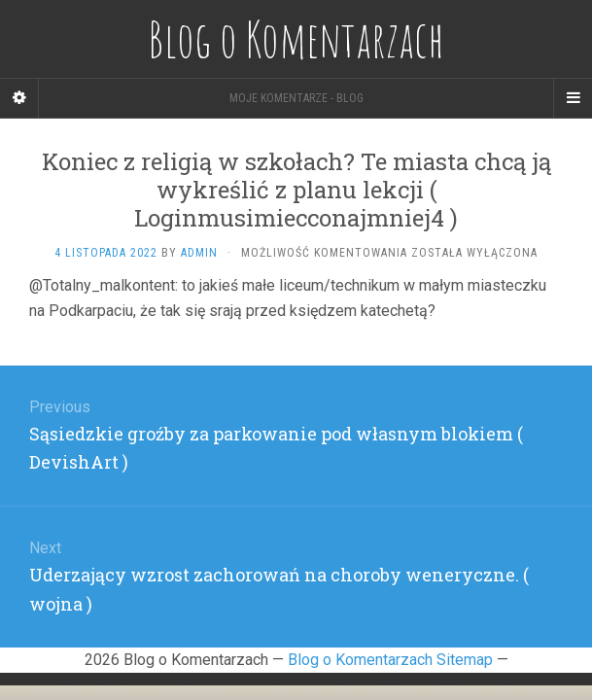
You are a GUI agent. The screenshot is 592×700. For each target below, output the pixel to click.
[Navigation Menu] (573, 98)
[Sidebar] (19, 98)
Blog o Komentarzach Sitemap (390, 660)
